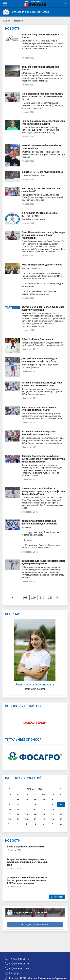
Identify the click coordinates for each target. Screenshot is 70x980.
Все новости (57, 897)
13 (35, 809)
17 (9, 814)
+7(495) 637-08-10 (19, 964)
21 (44, 814)
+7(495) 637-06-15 (19, 959)
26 (26, 819)
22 (52, 814)
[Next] (57, 598)
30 (35, 799)
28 (18, 799)
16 (61, 809)
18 (18, 814)
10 (9, 809)
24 (9, 819)
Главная (6, 21)
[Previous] (13, 598)
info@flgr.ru (16, 973)
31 (44, 799)
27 (9, 799)
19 (26, 814)
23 (61, 814)
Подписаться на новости (37, 924)
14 (44, 809)
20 (35, 814)
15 (52, 809)
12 (26, 809)
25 (18, 819)
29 (26, 799)
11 (18, 809)
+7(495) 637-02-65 (19, 969)
